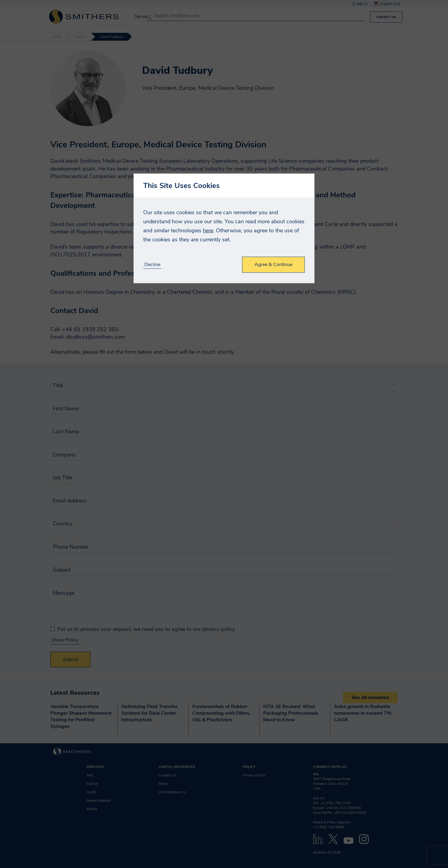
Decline (152, 265)
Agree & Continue (273, 265)
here (208, 230)
